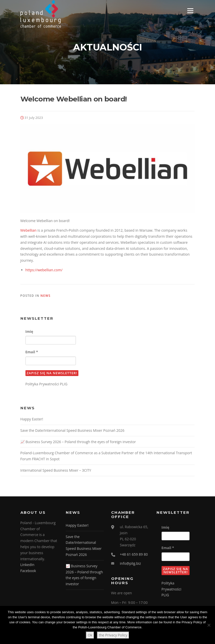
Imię (29, 332)
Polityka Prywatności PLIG (47, 384)
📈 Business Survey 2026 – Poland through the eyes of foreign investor (78, 442)
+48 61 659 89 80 (134, 555)
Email (32, 352)
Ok (90, 635)
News (46, 296)
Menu (190, 11)
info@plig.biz (130, 564)
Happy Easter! (32, 420)
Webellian (28, 231)
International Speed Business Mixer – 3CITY (56, 471)
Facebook (28, 571)
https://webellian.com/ (44, 270)
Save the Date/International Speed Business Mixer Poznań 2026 (72, 431)
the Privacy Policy (113, 635)
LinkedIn (27, 565)
